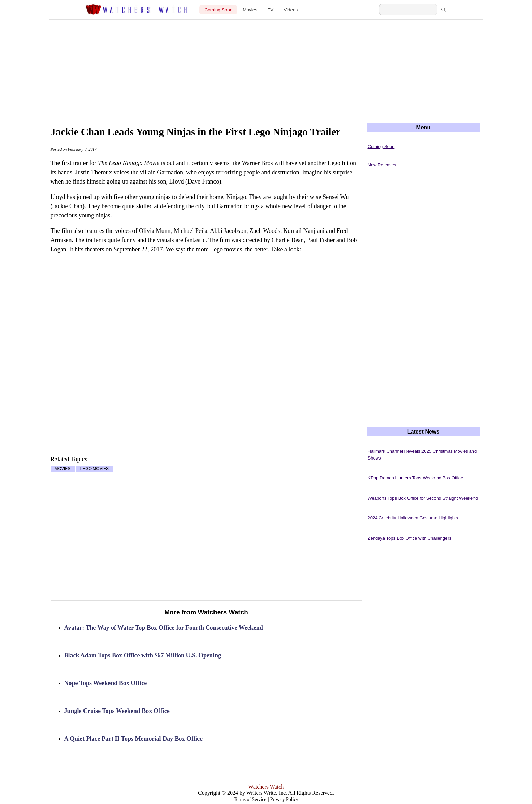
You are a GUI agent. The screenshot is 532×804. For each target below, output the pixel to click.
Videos (291, 10)
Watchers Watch (266, 787)
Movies (250, 10)
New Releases (382, 165)
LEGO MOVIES (95, 469)
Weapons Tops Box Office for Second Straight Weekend (423, 498)
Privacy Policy (284, 799)
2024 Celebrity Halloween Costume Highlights (413, 518)
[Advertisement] (266, 66)
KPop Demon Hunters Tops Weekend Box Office (416, 478)
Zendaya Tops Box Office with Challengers (410, 538)
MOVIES (63, 469)
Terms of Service (250, 799)
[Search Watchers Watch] (408, 10)
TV (270, 10)
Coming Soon (218, 10)
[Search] (443, 10)
